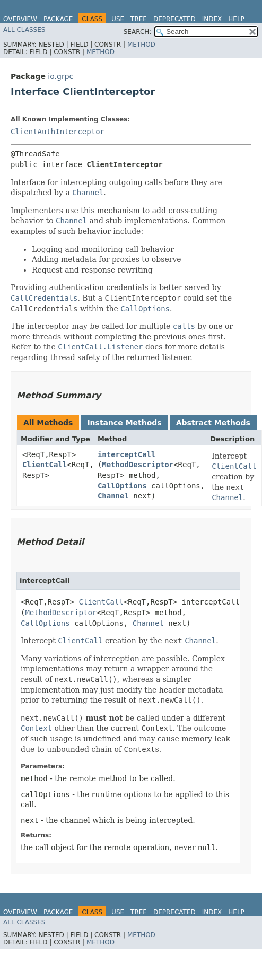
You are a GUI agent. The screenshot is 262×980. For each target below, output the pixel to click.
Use (118, 19)
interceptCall (127, 454)
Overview (20, 19)
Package (58, 19)
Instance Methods (124, 423)
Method (141, 45)
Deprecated (174, 19)
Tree (139, 19)
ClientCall (45, 465)
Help (236, 19)
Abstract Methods (213, 423)
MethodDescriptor (138, 465)
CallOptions (122, 486)
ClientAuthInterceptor (58, 132)
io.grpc (60, 76)
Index (212, 19)
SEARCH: (138, 32)
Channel (113, 496)
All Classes (24, 30)
